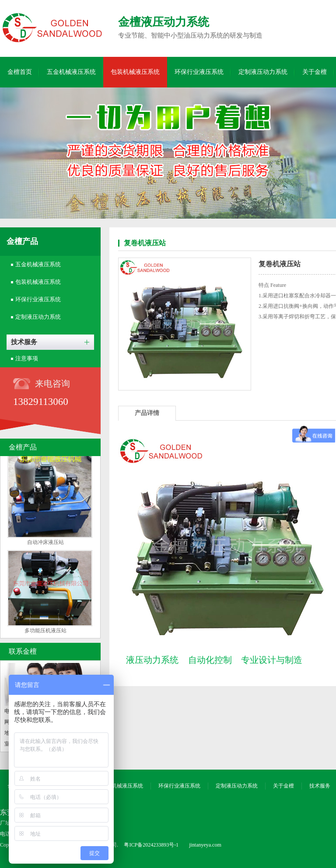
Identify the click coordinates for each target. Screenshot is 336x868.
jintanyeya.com (205, 845)
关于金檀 (315, 72)
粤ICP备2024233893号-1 (151, 845)
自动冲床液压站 (45, 544)
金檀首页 (20, 72)
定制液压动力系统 (263, 72)
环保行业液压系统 (199, 72)
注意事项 (27, 358)
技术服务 (24, 342)
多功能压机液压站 (45, 632)
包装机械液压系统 (135, 72)
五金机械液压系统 (71, 72)
